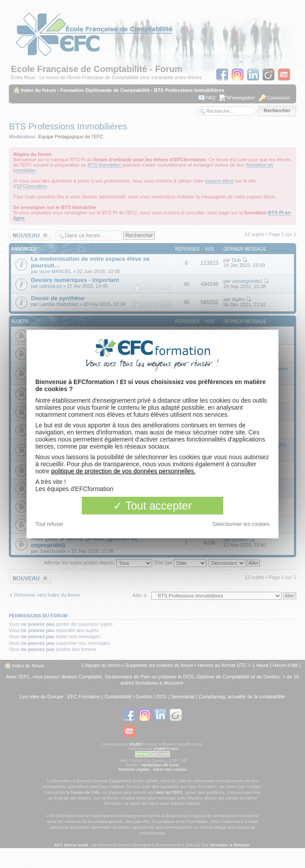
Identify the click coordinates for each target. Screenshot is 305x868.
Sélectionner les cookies (241, 524)
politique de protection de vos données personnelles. (124, 471)
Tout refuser (49, 524)
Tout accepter (152, 506)
